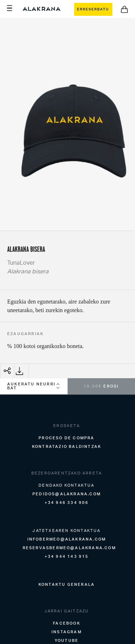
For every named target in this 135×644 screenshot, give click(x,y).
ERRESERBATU (93, 9)
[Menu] (10, 9)
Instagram (67, 632)
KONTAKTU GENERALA (67, 584)
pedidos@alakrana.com (67, 494)
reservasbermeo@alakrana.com (69, 548)
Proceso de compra (66, 438)
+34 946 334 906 (67, 502)
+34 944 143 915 (67, 556)
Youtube (67, 640)
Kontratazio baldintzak (67, 446)
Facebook (67, 623)
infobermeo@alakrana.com (67, 539)
